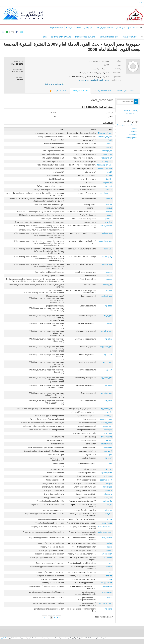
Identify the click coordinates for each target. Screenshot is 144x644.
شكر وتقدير (89, 27)
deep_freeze (107, 523)
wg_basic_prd (107, 296)
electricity (108, 494)
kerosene (108, 490)
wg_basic (108, 306)
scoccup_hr (108, 285)
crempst (109, 186)
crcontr (109, 290)
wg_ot (110, 323)
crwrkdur (108, 211)
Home (44, 37)
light (110, 454)
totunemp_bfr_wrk (105, 165)
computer (108, 557)
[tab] (125, 91)
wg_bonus (108, 354)
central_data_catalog (61, 37)
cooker (109, 543)
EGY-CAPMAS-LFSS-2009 (109, 37)
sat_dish (109, 514)
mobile (109, 579)
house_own (108, 440)
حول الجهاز (120, 27)
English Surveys (56, 27)
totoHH (109, 179)
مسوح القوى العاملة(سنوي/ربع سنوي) (94, 80)
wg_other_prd (107, 393)
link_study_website (55, 84)
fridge (110, 519)
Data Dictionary (130, 37)
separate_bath (106, 473)
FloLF (110, 140)
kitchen (109, 469)
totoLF (109, 172)
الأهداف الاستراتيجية (74, 27)
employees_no (106, 193)
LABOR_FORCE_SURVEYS (85, 37)
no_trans (109, 609)
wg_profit (108, 385)
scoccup (109, 279)
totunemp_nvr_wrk (104, 168)
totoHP (109, 176)
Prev (45, 617)
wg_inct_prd (107, 362)
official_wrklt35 (106, 226)
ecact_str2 (108, 433)
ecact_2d (109, 412)
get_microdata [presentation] (58, 91)
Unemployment (131, 138)
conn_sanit (108, 451)
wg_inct (109, 370)
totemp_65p (107, 161)
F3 (142, 37)
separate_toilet (106, 480)
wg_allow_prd (107, 331)
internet (109, 567)
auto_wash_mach (105, 532)
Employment (132, 134)
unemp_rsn (107, 430)
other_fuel (108, 498)
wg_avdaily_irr (107, 409)
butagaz (109, 483)
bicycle (109, 598)
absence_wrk (107, 264)
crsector (109, 204)
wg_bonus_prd (106, 347)
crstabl (109, 276)
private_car (108, 586)
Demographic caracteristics (127, 125)
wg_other (108, 401)
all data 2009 (132, 114)
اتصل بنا (3, 638)
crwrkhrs (108, 222)
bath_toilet (108, 476)
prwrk (110, 215)
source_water (107, 444)
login (142, 3)
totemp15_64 (107, 158)
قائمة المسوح (133, 27)
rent (110, 464)
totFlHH (109, 147)
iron (110, 563)
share (12, 32)
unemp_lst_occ (106, 419)
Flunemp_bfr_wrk (105, 133)
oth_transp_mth (106, 603)
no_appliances (106, 583)
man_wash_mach (105, 526)
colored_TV (108, 501)
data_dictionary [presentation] (80, 91)
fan (111, 572)
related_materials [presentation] (125, 91)
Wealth (135, 128)
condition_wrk (106, 233)
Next (59, 617)
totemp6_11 (107, 151)
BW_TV (109, 505)
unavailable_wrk (106, 241)
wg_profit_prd (107, 378)
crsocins (109, 272)
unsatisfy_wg (107, 257)
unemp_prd (107, 426)
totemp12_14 (107, 154)
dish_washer (107, 538)
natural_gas (107, 487)
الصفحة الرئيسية (141, 28)
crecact (109, 199)
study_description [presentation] (102, 91)
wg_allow (108, 339)
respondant (107, 183)
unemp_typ (108, 416)
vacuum (109, 550)
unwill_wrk (108, 249)
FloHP (110, 144)
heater (109, 547)
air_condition (107, 554)
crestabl (109, 190)
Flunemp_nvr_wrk (105, 137)
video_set (108, 510)
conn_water (107, 447)
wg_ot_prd (108, 316)
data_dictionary (131, 110)
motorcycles (107, 592)
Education (133, 131)
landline (109, 576)
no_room (108, 458)
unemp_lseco (107, 423)
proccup (109, 219)
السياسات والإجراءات (105, 27)
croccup (109, 208)
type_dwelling (107, 437)
